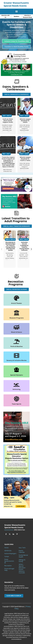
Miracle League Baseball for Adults (25, 121)
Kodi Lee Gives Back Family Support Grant (8, 121)
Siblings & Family (22, 561)
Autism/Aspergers (10, 553)
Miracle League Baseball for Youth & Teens (25, 159)
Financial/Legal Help (9, 569)
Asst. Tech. (22, 548)
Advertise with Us (5, 16)
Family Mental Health (23, 556)
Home (6, 548)
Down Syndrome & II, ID (9, 561)
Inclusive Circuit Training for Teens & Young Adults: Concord (24, 246)
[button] (16, 11)
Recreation (8, 566)
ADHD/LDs (8, 551)
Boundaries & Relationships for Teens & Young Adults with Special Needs (10, 246)
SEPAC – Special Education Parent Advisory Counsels (22, 569)
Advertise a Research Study (27, 16)
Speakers (16, 16)
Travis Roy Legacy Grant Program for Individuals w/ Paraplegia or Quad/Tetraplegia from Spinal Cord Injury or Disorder (8, 162)
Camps (7, 556)
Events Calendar (22, 551)
